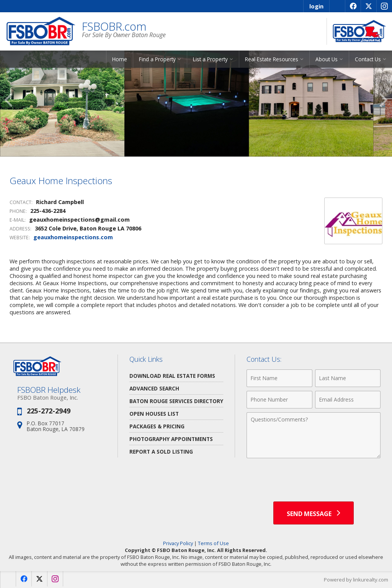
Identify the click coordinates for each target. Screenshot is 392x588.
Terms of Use (213, 543)
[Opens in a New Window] (353, 6)
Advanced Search (154, 388)
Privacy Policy (178, 543)
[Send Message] (314, 513)
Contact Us (368, 59)
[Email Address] (348, 400)
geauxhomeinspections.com (73, 237)
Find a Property (157, 59)
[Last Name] (348, 378)
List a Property (210, 59)
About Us (327, 59)
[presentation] (314, 481)
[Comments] (314, 435)
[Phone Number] (279, 400)
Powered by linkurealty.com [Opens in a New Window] (356, 580)
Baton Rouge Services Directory (176, 401)
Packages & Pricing (157, 426)
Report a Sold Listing (161, 452)
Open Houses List (154, 414)
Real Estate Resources (272, 59)
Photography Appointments (171, 439)
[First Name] (279, 378)
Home (120, 59)
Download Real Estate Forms (172, 376)
